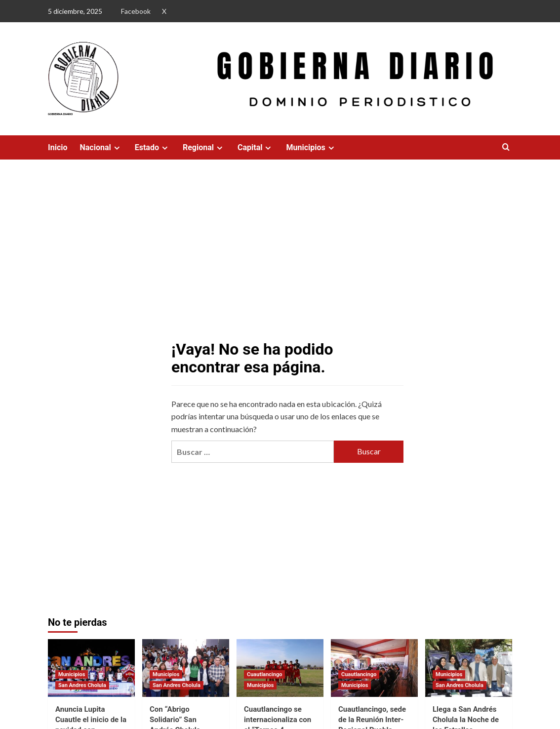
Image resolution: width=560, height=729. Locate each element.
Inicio (58, 147)
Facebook (136, 11)
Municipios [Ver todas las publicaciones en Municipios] (72, 674)
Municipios (311, 147)
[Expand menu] (117, 148)
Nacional (101, 147)
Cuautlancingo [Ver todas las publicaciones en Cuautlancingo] (264, 674)
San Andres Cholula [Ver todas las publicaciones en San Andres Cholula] (82, 685)
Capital (256, 147)
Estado (153, 147)
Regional (204, 147)
